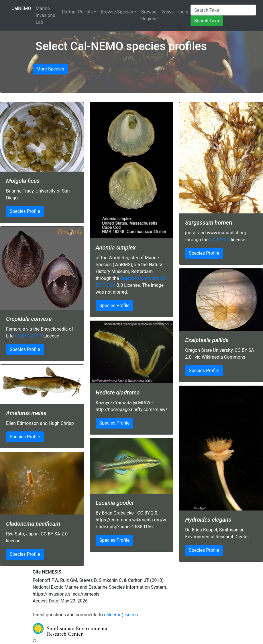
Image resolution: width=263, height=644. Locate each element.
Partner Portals (77, 12)
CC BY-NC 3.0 (28, 336)
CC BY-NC (220, 240)
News (168, 12)
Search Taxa (207, 21)
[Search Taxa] (223, 10)
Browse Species (117, 12)
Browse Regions (149, 15)
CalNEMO (22, 8)
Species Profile (25, 211)
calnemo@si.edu (121, 615)
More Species (50, 69)
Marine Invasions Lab (46, 15)
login (183, 12)
